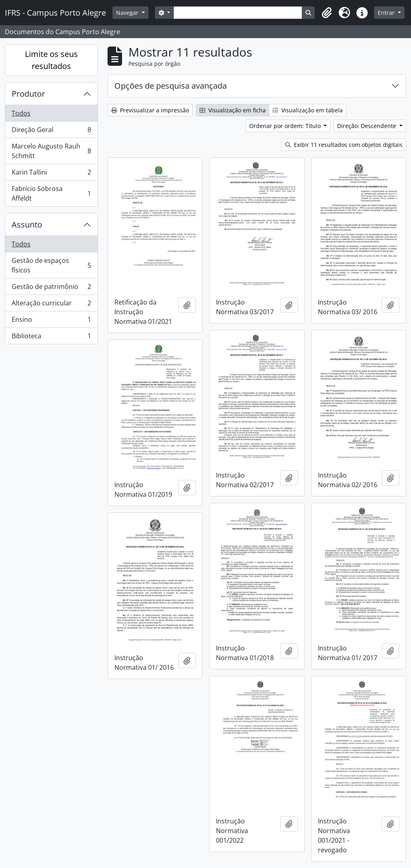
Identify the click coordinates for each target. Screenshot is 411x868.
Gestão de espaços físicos (51, 265)
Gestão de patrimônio (51, 288)
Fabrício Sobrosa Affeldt (51, 193)
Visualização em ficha (233, 110)
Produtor (28, 94)
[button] (327, 13)
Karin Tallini (51, 174)
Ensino (51, 321)
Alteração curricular (51, 305)
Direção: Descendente (367, 126)
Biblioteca (51, 337)
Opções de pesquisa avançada (171, 86)
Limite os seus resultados (51, 60)
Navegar (128, 13)
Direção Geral (51, 131)
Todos (21, 113)
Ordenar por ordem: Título (286, 126)
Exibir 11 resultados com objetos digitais (344, 145)
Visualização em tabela (308, 110)
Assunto (27, 225)
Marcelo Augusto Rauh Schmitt (51, 151)
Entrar (387, 13)
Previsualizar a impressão (150, 110)
